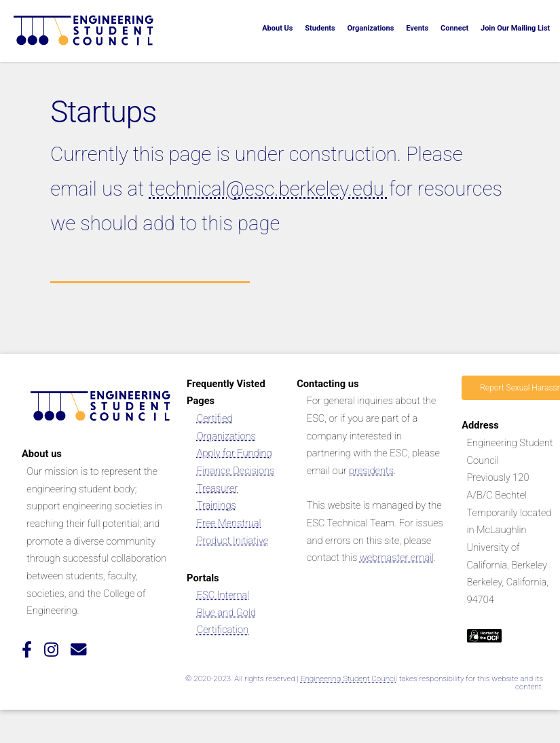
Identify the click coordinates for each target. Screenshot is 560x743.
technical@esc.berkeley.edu (269, 189)
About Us (277, 28)
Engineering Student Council (349, 678)
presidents (371, 471)
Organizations (370, 28)
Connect (454, 28)
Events (417, 28)
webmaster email (397, 558)
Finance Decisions (236, 471)
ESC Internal (223, 595)
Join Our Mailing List (515, 28)
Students (320, 28)
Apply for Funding (235, 453)
